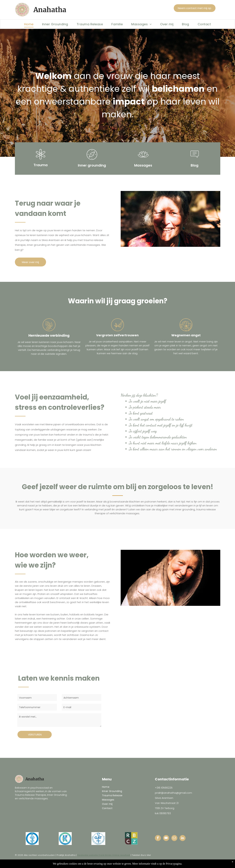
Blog (195, 165)
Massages (143, 165)
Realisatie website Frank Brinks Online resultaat (104, 855)
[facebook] (158, 838)
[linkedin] (183, 838)
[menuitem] (29, 24)
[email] (174, 838)
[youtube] (166, 838)
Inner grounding (92, 165)
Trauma (41, 165)
